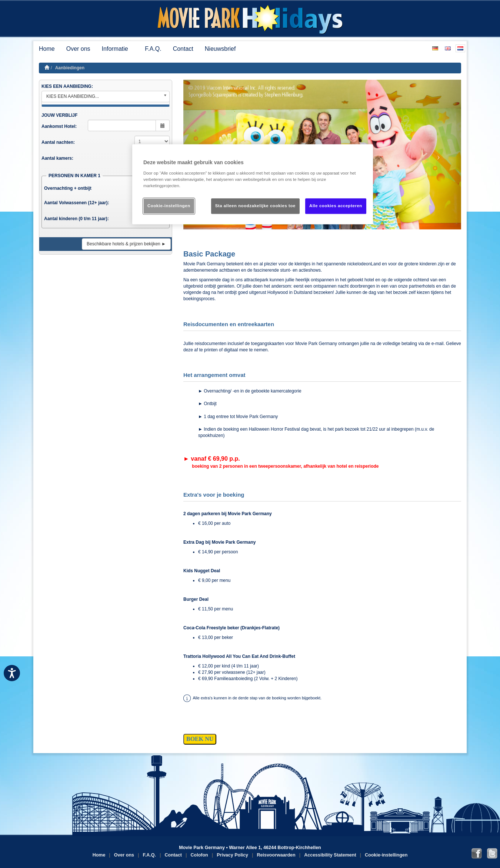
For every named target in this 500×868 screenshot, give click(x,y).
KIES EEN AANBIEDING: (67, 86)
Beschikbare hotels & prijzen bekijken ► (126, 244)
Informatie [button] (118, 49)
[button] (441, 155)
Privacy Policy (232, 855)
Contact (183, 49)
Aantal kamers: (57, 158)
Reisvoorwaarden (276, 855)
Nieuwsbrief (220, 49)
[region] (253, 184)
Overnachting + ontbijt (68, 188)
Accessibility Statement (330, 855)
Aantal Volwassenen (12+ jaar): (77, 203)
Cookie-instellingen (386, 855)
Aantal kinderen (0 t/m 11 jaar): (76, 219)
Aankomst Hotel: (59, 126)
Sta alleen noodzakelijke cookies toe (255, 206)
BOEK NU (200, 739)
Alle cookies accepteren (336, 206)
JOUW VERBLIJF (59, 115)
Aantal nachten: (58, 142)
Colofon (199, 855)
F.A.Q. (153, 49)
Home (47, 49)
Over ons (78, 49)
